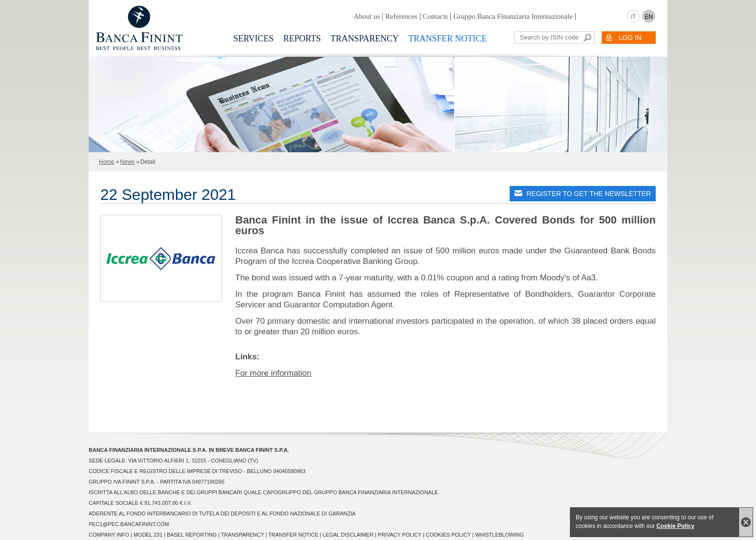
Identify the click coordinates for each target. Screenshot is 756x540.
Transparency (365, 39)
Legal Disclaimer (348, 535)
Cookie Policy (675, 526)
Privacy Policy (400, 535)
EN (649, 17)
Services (254, 39)
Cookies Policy (448, 535)
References (401, 16)
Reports (302, 39)
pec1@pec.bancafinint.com (129, 524)
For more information (273, 373)
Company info (109, 535)
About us (367, 16)
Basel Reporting (192, 535)
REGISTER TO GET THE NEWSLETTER (589, 194)
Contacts (436, 16)
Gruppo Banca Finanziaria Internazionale (513, 16)
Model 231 (148, 535)
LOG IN (630, 38)
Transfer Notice (293, 535)
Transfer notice (448, 39)
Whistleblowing (499, 535)
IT (633, 17)
